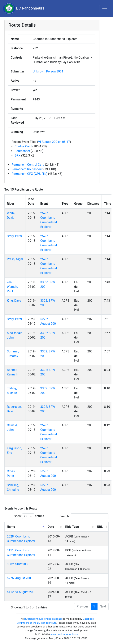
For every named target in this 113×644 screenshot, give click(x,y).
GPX (17, 155)
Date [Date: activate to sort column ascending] (51, 527)
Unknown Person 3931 (48, 71)
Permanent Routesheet (27, 169)
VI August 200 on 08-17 (54, 142)
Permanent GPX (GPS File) (29, 174)
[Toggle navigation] (105, 9)
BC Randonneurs (24, 8)
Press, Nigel (15, 259)
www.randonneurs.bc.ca (64, 634)
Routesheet (22, 151)
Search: (84, 516)
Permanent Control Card (28, 165)
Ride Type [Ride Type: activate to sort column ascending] (72, 527)
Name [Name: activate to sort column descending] (11, 527)
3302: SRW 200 (17, 564)
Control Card (23, 146)
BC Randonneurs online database (43, 619)
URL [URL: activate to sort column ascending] (100, 527)
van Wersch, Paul (12, 287)
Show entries (29, 516)
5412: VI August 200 (21, 592)
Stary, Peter (15, 236)
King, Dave (14, 301)
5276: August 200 (19, 578)
